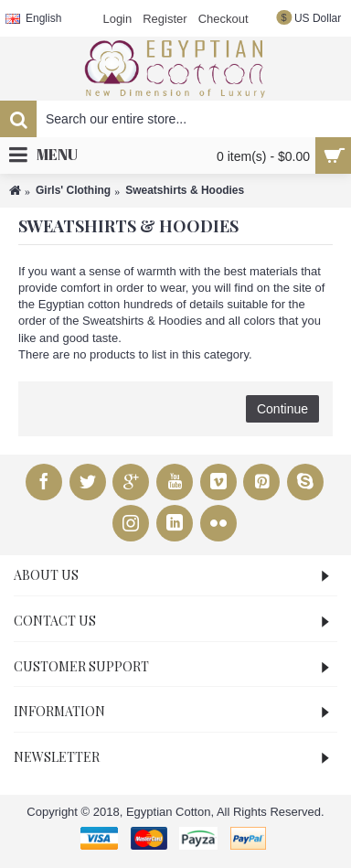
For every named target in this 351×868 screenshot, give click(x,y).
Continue (282, 409)
